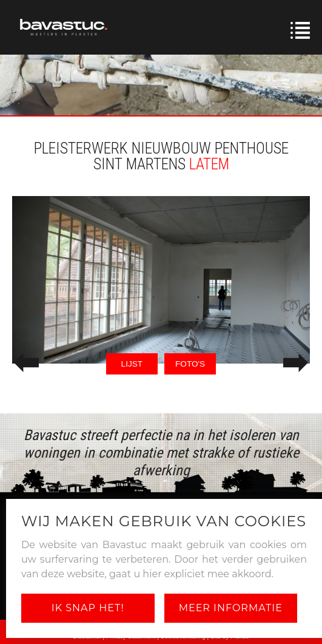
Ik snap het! (88, 608)
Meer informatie (231, 608)
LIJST (132, 364)
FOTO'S (190, 364)
